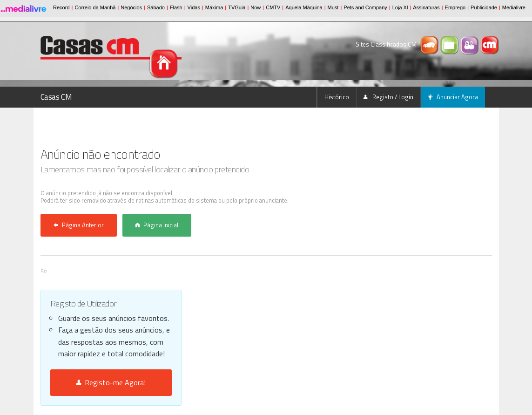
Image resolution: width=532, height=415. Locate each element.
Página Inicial (157, 225)
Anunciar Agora (453, 97)
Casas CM (56, 97)
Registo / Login (388, 97)
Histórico (337, 97)
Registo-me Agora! (111, 382)
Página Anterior (79, 225)
